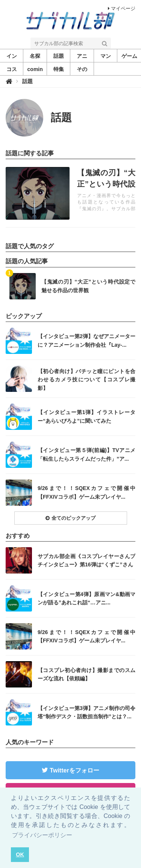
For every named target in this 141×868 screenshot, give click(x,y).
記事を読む (70, 193)
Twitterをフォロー (74, 770)
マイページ (122, 8)
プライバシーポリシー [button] (42, 835)
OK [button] (20, 854)
